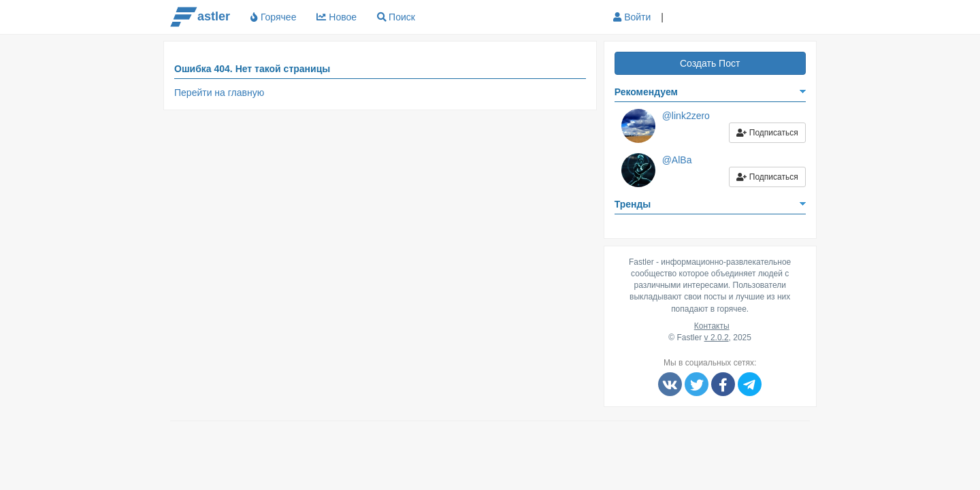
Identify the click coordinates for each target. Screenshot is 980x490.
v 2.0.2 (717, 338)
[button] (685, 18)
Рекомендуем (646, 92)
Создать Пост (710, 63)
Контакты (712, 326)
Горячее (273, 17)
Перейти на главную (219, 93)
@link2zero (686, 116)
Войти (632, 17)
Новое (337, 17)
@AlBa (677, 160)
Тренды (633, 204)
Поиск (402, 17)
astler (200, 17)
